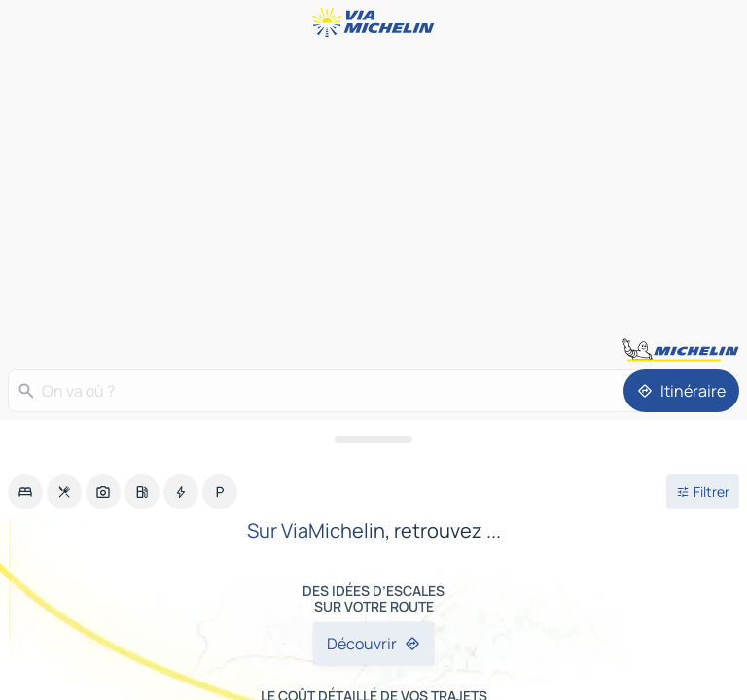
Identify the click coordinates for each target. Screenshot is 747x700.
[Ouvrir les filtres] (703, 492)
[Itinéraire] (681, 391)
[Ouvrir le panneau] (373, 439)
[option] (25, 492)
